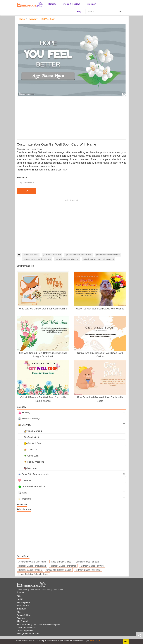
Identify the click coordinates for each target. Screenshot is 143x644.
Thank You (28, 449)
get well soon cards (31, 255)
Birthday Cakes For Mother (63, 566)
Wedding (24, 499)
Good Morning (30, 431)
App (19, 596)
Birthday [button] (53, 4)
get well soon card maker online (108, 255)
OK (126, 641)
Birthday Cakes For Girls (30, 570)
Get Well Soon (30, 443)
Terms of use (23, 606)
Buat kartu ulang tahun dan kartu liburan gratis (39, 625)
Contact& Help (24, 615)
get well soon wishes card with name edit (99, 259)
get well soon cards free (52, 255)
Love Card (25, 480)
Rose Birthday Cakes (61, 562)
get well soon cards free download (79, 255)
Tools (23, 493)
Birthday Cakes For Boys (87, 562)
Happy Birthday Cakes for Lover (34, 574)
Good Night (29, 437)
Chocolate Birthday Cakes (59, 570)
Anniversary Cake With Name (33, 562)
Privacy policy (23, 602)
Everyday (25, 425)
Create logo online (26, 631)
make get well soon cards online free (37, 259)
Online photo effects (26, 628)
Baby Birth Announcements (34, 474)
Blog (79, 12)
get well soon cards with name (67, 259)
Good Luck (28, 456)
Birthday (24, 412)
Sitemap (21, 618)
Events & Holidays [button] (73, 4)
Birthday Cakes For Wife (92, 566)
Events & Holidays (29, 419)
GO (120, 12)
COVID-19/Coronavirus (32, 486)
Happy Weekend (31, 462)
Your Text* (22, 178)
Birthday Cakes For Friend (88, 570)
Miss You (27, 468)
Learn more (95, 641)
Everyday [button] (92, 4)
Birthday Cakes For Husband (32, 566)
